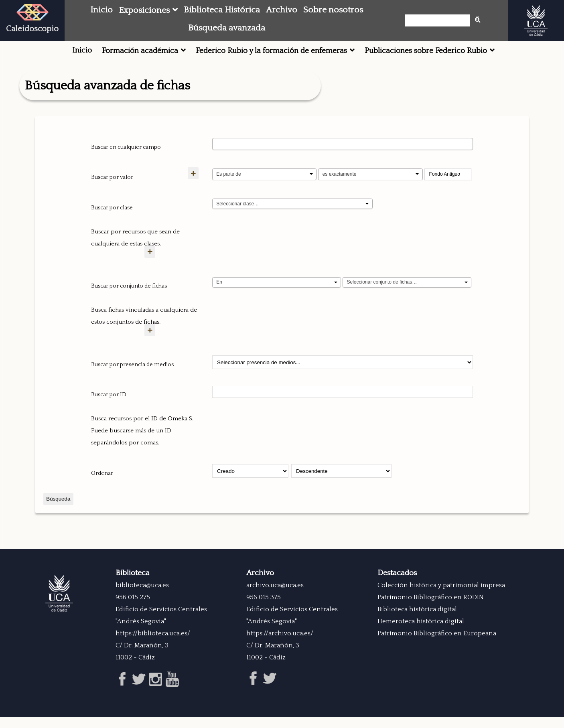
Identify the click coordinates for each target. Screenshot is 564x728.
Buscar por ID (109, 407)
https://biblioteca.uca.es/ (153, 645)
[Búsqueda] (440, 20)
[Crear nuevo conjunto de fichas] (155, 342)
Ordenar (102, 485)
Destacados (397, 585)
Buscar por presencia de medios (132, 377)
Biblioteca (133, 585)
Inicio (101, 10)
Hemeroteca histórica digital (421, 633)
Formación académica (140, 51)
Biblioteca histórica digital (417, 621)
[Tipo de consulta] (370, 174)
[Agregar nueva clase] (155, 264)
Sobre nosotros (333, 10)
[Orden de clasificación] (341, 483)
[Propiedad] (264, 174)
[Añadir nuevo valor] (155, 185)
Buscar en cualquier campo (126, 147)
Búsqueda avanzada (227, 28)
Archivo (282, 10)
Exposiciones (144, 10)
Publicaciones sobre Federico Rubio (426, 51)
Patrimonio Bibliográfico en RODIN (431, 609)
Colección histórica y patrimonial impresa (441, 597)
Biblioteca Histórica (222, 10)
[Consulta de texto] (448, 174)
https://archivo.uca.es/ (280, 645)
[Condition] (277, 294)
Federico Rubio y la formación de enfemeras (271, 51)
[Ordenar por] (250, 483)
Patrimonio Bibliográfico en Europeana (437, 645)
